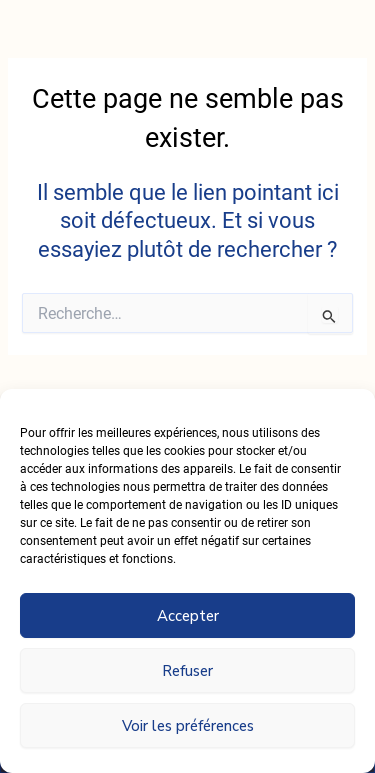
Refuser (187, 671)
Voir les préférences (188, 726)
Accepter (188, 616)
